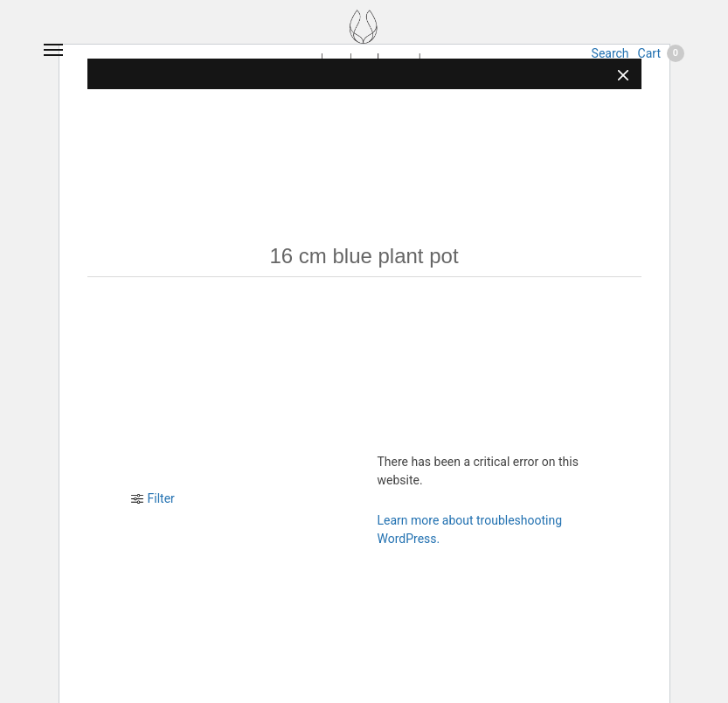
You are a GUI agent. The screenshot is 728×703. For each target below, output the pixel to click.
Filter (153, 498)
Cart (661, 53)
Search (610, 53)
